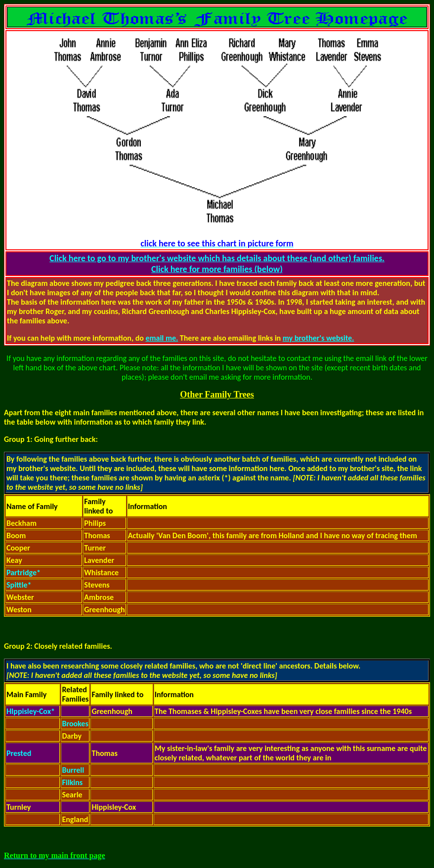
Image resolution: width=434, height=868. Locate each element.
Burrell (73, 770)
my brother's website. (319, 338)
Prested (19, 753)
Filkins (72, 782)
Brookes (75, 724)
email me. (162, 338)
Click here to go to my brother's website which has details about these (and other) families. (217, 258)
